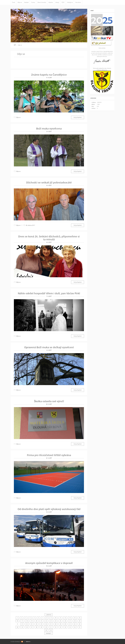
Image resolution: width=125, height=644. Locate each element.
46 (27, 627)
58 (46, 630)
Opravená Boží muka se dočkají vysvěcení (49, 347)
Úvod (13, 2)
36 (46, 624)
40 (65, 624)
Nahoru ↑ (28, 642)
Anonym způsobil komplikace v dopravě (49, 563)
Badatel (26, 2)
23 (51, 621)
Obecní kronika (42, 2)
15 (80, 618)
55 (70, 627)
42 (75, 624)
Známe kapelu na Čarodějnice (49, 75)
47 (32, 627)
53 (61, 627)
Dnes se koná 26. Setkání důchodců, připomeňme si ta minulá (49, 238)
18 (27, 621)
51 (51, 627)
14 (75, 618)
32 (27, 624)
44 (17, 627)
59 (51, 630)
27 (70, 621)
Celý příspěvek (78, 117)
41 (70, 624)
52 (56, 627)
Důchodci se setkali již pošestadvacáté (49, 182)
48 (37, 627)
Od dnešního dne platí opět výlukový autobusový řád (49, 509)
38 (56, 624)
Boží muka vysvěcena (49, 128)
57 (80, 627)
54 (65, 627)
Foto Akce (78, 2)
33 (32, 624)
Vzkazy (57, 2)
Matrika (51, 2)
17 (22, 621)
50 (46, 627)
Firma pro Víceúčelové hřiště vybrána (49, 455)
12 (65, 618)
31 (22, 624)
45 (22, 627)
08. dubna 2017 (30, 225)
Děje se (20, 2)
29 (80, 621)
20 (37, 621)
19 (32, 621)
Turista (33, 2)
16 (17, 621)
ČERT (63, 2)
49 (41, 627)
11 (60, 618)
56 (75, 627)
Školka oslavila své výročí (49, 401)
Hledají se (70, 2)
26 (65, 621)
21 (41, 621)
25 (61, 621)
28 (75, 621)
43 (80, 624)
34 (37, 624)
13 (70, 618)
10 (56, 618)
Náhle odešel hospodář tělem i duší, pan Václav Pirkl (49, 293)
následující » (49, 633)
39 (60, 624)
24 (56, 621)
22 (46, 621)
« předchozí (49, 615)
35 (41, 624)
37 (51, 624)
